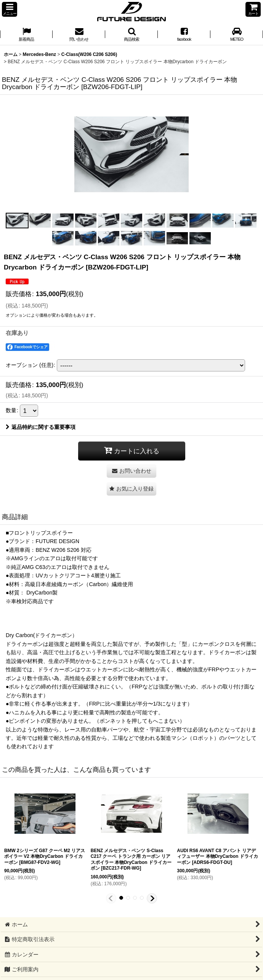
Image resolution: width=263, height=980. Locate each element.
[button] (10, 9)
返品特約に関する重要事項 (41, 427)
